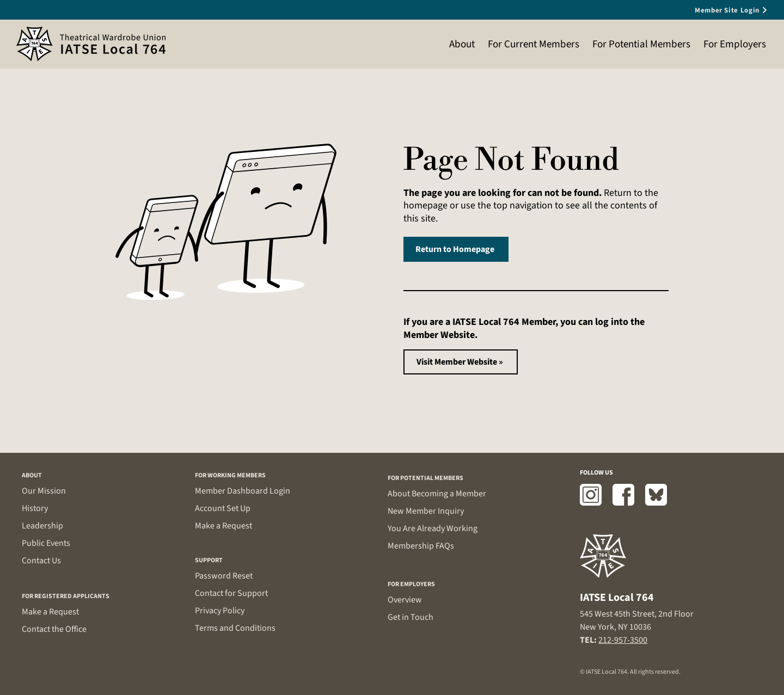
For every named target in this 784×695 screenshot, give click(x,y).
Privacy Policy (220, 611)
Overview (405, 600)
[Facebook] (623, 495)
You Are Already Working (433, 528)
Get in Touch (411, 617)
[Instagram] (591, 495)
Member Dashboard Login (243, 491)
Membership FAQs (421, 546)
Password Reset (224, 576)
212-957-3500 (623, 640)
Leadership (42, 526)
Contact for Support (231, 593)
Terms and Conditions (235, 628)
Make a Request (50, 612)
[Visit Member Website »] (461, 362)
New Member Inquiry (426, 511)
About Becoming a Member (437, 494)
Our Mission (44, 491)
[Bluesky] (656, 495)
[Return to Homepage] (456, 249)
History (35, 508)
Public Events (46, 543)
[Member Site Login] (713, 10)
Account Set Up (223, 508)
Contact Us (41, 561)
